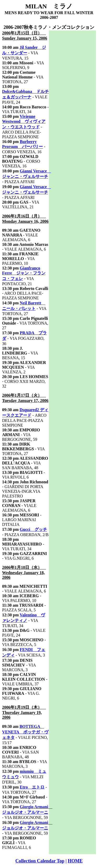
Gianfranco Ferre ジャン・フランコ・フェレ (24, 273)
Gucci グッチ (33, 529)
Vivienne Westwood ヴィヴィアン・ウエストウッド (24, 122)
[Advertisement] (72, 109)
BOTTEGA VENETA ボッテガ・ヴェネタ (25, 732)
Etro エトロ (32, 787)
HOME (75, 861)
